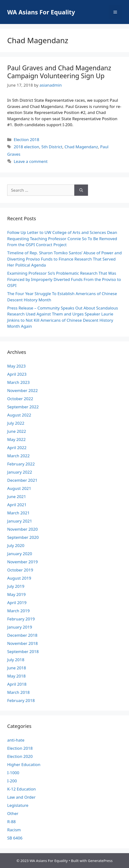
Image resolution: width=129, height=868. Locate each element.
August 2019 (19, 578)
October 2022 (20, 399)
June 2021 (17, 496)
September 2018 (23, 651)
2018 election (26, 147)
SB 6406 (15, 838)
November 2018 (22, 643)
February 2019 (21, 619)
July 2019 (16, 586)
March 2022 (18, 456)
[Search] (81, 190)
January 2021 (20, 521)
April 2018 (17, 684)
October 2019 (20, 570)
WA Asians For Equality (41, 12)
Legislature (18, 805)
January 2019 (20, 627)
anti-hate (16, 740)
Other (13, 813)
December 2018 (22, 635)
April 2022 (17, 448)
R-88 (12, 822)
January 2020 (20, 554)
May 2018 (16, 676)
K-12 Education (21, 789)
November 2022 (22, 390)
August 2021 (19, 488)
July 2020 (16, 545)
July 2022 (16, 423)
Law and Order (21, 797)
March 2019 (18, 611)
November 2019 (22, 562)
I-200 (12, 781)
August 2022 (19, 415)
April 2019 (17, 603)
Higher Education (24, 764)
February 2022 (21, 464)
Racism (14, 830)
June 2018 (17, 668)
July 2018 (16, 660)
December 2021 (22, 480)
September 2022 (23, 407)
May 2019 (16, 594)
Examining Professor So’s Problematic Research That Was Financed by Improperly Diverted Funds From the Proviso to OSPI (64, 279)
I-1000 (13, 773)
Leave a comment (31, 161)
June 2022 (17, 431)
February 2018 (21, 700)
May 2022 (16, 439)
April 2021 (17, 505)
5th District (52, 147)
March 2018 (18, 692)
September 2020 (23, 537)
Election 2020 (20, 756)
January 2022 (20, 472)
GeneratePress (100, 861)
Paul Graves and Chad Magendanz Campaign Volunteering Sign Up (59, 72)
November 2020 (22, 529)
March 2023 (18, 382)
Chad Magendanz (81, 147)
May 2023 (16, 366)
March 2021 (18, 513)
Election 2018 (26, 140)
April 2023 (17, 374)
